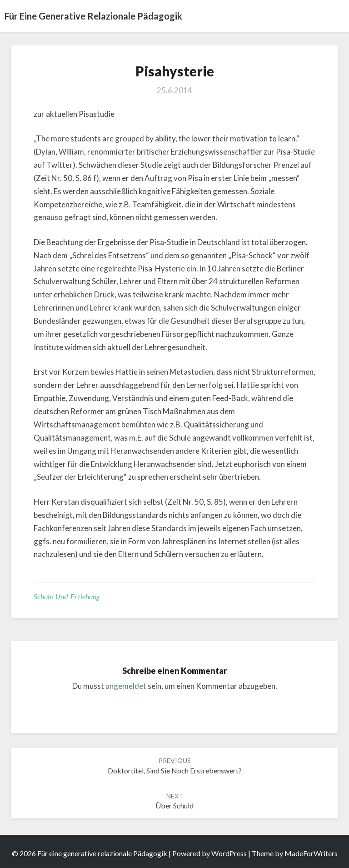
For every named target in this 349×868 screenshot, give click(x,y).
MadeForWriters (311, 853)
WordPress (229, 853)
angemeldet (126, 686)
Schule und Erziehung (67, 596)
